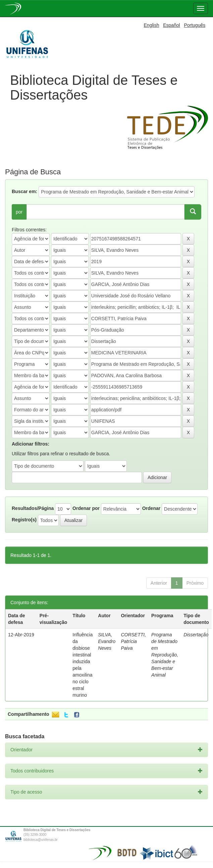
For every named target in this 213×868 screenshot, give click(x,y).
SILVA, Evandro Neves (107, 641)
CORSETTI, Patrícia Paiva (133, 641)
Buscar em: (24, 191)
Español (172, 25)
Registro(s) (24, 520)
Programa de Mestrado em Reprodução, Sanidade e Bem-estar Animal (165, 655)
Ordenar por (86, 508)
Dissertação (196, 635)
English (152, 25)
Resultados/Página (33, 508)
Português (195, 25)
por (19, 212)
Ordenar (151, 508)
